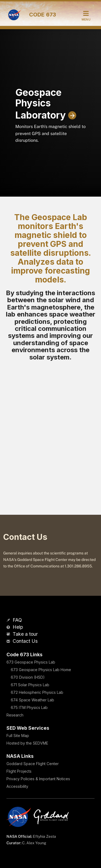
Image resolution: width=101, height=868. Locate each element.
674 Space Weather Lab (32, 700)
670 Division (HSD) (28, 677)
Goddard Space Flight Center (33, 764)
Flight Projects (19, 771)
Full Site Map (18, 736)
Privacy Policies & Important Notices (38, 779)
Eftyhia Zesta (44, 836)
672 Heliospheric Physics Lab (37, 692)
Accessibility (17, 786)
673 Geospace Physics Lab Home (41, 670)
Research (15, 715)
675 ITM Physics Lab (29, 707)
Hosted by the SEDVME (27, 743)
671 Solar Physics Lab (30, 685)
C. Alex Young (34, 843)
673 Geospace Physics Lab (31, 662)
